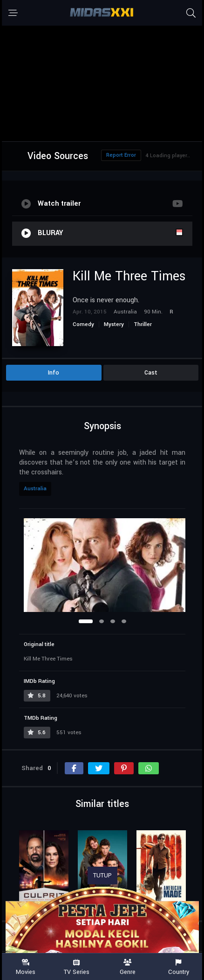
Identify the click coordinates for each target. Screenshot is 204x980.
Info (54, 373)
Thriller (143, 324)
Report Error (121, 155)
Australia (35, 489)
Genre (128, 967)
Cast (151, 373)
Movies (26, 967)
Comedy (83, 324)
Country (179, 967)
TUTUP (102, 876)
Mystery (114, 324)
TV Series (77, 967)
